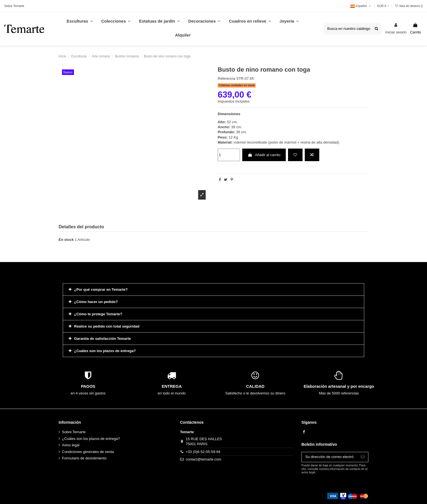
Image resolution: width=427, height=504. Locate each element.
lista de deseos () (409, 6)
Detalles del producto (81, 227)
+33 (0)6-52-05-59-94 (203, 452)
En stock (66, 240)
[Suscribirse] (363, 457)
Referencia (226, 78)
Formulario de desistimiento (84, 458)
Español (361, 6)
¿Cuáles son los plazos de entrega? (91, 439)
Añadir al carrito (264, 155)
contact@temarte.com (204, 459)
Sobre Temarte (14, 6)
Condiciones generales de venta (88, 452)
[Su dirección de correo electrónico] (329, 457)
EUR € (383, 6)
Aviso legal (71, 445)
